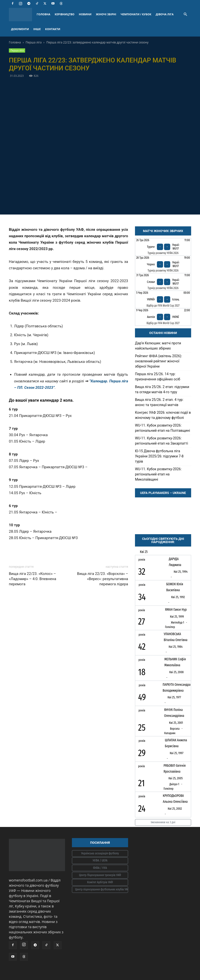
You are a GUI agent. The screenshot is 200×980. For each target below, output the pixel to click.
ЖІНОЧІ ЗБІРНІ (106, 14)
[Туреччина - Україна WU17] (163, 247)
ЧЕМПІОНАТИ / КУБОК (136, 14)
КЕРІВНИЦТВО (65, 14)
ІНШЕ (37, 29)
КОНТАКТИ (53, 29)
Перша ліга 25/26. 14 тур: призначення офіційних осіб (158, 377)
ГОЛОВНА (43, 14)
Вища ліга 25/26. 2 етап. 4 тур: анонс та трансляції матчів (159, 402)
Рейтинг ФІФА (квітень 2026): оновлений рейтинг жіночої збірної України (158, 361)
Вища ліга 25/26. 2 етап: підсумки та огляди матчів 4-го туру (162, 389)
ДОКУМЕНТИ (20, 29)
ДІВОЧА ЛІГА (165, 14)
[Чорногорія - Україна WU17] (163, 264)
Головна (15, 42)
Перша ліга (34, 42)
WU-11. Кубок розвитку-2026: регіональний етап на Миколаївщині (158, 474)
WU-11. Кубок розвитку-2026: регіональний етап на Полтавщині (162, 428)
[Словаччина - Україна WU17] (163, 282)
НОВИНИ (85, 14)
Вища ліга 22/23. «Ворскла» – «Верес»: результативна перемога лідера (103, 579)
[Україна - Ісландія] (163, 299)
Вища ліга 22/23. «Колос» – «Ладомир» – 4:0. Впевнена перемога (33, 579)
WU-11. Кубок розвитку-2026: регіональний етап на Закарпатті (161, 441)
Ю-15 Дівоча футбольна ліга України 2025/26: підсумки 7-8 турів (159, 456)
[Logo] (22, 14)
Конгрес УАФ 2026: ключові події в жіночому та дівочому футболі (163, 415)
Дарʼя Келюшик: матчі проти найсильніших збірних (158, 346)
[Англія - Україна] (163, 317)
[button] (185, 14)
